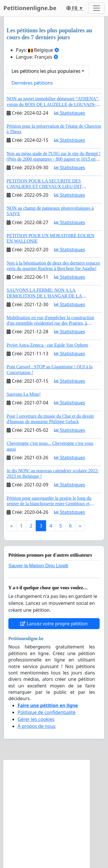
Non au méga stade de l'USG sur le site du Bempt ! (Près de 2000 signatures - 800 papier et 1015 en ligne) (54, 159)
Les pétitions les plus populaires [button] (46, 71)
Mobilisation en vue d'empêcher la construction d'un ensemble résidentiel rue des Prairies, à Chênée (50, 323)
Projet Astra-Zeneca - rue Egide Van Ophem (47, 345)
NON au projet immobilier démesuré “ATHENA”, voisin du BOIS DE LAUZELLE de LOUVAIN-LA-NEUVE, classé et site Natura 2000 (53, 104)
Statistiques (70, 113)
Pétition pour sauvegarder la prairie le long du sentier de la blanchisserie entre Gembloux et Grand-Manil (49, 504)
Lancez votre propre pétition (54, 624)
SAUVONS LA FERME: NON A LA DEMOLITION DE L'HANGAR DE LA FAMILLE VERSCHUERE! (44, 296)
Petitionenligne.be (30, 8)
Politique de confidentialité (47, 712)
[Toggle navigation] (96, 8)
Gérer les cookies (36, 719)
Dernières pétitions (32, 83)
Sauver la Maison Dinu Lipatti (38, 566)
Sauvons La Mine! (24, 394)
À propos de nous (37, 726)
